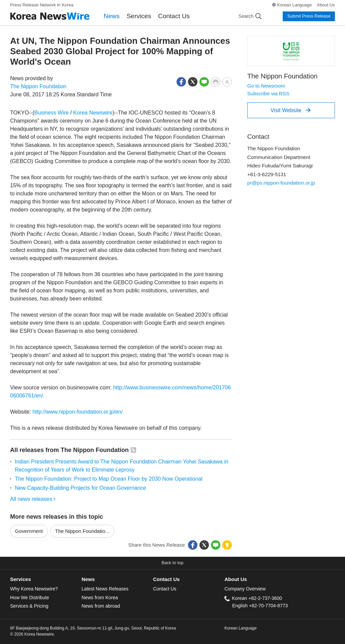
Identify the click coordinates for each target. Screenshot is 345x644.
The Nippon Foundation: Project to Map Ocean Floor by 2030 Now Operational (109, 479)
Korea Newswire (93, 113)
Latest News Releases (105, 589)
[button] (181, 81)
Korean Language (294, 5)
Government (29, 531)
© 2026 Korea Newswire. (33, 634)
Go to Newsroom (266, 86)
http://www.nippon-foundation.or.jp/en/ (77, 412)
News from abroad (101, 606)
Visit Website (291, 110)
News (112, 16)
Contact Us (174, 16)
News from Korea (100, 598)
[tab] (46, 579)
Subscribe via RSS (268, 93)
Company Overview (245, 589)
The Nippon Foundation (38, 86)
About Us (326, 5)
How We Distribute (30, 598)
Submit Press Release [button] (309, 16)
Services (139, 16)
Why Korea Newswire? (34, 589)
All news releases (33, 499)
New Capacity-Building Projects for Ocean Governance (81, 488)
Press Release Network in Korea (42, 5)
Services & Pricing (29, 606)
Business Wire (52, 113)
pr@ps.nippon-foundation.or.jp (281, 183)
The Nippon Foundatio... (82, 531)
